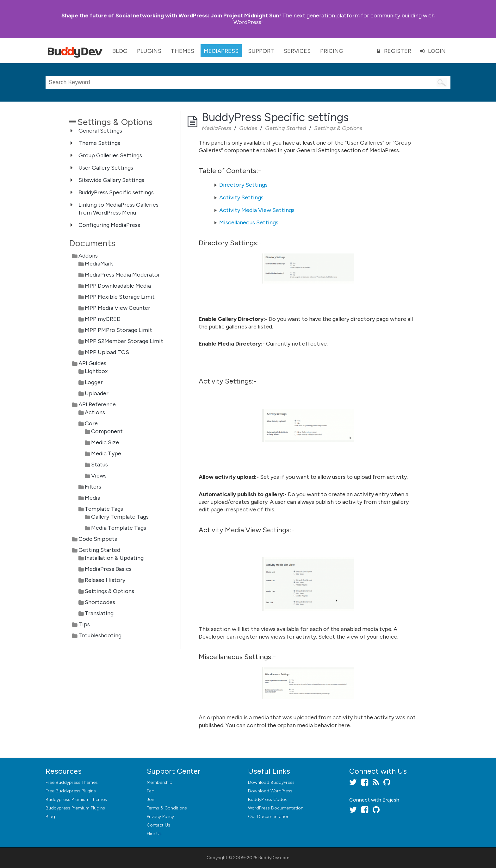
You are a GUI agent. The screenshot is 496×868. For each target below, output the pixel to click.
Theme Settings (99, 143)
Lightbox (96, 371)
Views (99, 476)
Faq (151, 791)
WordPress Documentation (276, 808)
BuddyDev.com (274, 858)
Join (151, 799)
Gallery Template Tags (120, 517)
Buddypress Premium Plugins (75, 808)
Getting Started (99, 550)
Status (99, 465)
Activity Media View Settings (257, 210)
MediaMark (99, 264)
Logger (94, 382)
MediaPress (221, 51)
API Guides (92, 363)
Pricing (332, 51)
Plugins (149, 51)
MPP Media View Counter (118, 308)
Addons (88, 256)
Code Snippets (98, 539)
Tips (84, 624)
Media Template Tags (119, 528)
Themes (183, 51)
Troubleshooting (100, 635)
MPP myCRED (103, 319)
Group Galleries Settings (110, 155)
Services (297, 51)
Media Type (106, 453)
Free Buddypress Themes (72, 782)
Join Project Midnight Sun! (171, 16)
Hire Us (154, 834)
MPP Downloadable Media (118, 286)
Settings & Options (109, 591)
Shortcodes (100, 602)
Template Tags (104, 509)
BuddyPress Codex (267, 799)
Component (107, 431)
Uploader (97, 393)
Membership (160, 782)
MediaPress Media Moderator (122, 275)
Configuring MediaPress (109, 225)
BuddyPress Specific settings (116, 192)
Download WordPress (270, 791)
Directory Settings (243, 185)
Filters (93, 487)
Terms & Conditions (167, 808)
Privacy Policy (160, 817)
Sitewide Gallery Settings (111, 180)
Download (271, 782)
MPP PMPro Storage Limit (118, 330)
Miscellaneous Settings (249, 222)
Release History (105, 580)
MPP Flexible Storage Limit (120, 297)
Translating (99, 613)
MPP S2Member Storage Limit (124, 341)
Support (261, 51)
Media (93, 498)
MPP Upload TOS (107, 352)
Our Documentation (269, 817)
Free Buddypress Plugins (71, 791)
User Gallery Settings (106, 168)
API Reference (97, 404)
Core (91, 423)
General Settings (100, 131)
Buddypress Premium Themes (76, 799)
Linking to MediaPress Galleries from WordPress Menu (118, 209)
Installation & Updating (114, 558)
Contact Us (158, 825)
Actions (95, 412)
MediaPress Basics (108, 569)
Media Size (105, 442)
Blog (120, 51)
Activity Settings (241, 197)
